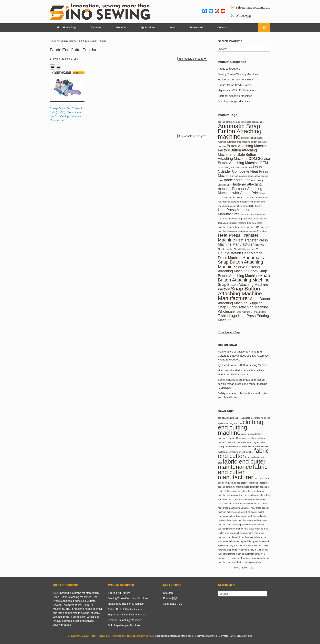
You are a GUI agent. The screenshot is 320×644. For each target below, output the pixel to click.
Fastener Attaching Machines (235, 96)
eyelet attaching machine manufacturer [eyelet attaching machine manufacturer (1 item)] (249, 446)
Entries (170, 598)
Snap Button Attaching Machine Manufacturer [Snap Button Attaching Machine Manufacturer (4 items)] (240, 293)
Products (121, 28)
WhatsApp (243, 16)
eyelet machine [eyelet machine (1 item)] (240, 176)
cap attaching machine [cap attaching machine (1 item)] (229, 418)
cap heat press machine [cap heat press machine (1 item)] (252, 418)
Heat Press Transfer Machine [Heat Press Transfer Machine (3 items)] (238, 238)
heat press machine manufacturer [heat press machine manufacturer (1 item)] (234, 508)
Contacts (223, 28)
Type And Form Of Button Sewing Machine (243, 365)
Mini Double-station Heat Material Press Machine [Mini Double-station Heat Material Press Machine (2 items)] (241, 253)
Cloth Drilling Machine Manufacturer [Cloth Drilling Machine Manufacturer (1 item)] (235, 167)
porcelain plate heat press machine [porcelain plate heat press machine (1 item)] (244, 537)
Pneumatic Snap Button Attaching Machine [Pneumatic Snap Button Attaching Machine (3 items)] (241, 262)
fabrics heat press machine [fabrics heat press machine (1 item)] (246, 483)
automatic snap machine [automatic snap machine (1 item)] (239, 142)
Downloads (197, 28)
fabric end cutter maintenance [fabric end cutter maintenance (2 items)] (242, 464)
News (173, 28)
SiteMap (168, 593)
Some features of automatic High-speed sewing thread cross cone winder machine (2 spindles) (242, 384)
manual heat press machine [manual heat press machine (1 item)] (250, 529)
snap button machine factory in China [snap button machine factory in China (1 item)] (245, 550)
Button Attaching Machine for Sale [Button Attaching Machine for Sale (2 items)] (237, 152)
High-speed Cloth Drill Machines (237, 90)
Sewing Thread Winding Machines (238, 74)
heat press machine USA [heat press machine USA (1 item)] (247, 227)
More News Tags (244, 568)
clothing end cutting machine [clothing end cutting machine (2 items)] (241, 427)
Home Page (67, 28)
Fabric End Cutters (229, 69)
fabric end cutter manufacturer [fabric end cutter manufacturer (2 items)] (243, 472)
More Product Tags (229, 332)
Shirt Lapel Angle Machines (234, 101)
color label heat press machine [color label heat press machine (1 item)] (242, 438)
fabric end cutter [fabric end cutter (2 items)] (237, 180)
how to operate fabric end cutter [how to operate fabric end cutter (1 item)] (252, 516)
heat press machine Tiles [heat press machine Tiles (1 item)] (239, 223)
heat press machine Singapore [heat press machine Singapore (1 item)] (233, 219)
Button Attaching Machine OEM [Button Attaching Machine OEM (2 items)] (243, 163)
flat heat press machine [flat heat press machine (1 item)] (236, 491)
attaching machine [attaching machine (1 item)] (227, 122)
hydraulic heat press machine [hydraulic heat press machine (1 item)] (232, 520)
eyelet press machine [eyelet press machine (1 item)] (228, 452)
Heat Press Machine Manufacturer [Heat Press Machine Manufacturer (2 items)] (234, 212)
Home (53, 41)
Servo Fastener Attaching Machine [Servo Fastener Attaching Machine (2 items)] (239, 269)
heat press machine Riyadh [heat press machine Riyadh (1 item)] (253, 215)
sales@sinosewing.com (253, 7)
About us (96, 28)
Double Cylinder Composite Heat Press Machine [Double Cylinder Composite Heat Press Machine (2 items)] (243, 171)
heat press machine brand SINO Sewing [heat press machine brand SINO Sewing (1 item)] (243, 206)
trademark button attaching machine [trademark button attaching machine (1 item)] (244, 562)
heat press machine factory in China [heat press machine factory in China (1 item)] (250, 504)
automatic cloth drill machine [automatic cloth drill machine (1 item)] (250, 122)
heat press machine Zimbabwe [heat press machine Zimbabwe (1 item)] (252, 231)
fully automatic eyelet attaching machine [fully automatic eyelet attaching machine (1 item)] (246, 495)
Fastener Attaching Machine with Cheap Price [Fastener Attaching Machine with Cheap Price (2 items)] (240, 191)
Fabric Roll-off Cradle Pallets (235, 85)
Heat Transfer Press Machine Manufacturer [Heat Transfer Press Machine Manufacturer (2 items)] (243, 242)
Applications (148, 28)
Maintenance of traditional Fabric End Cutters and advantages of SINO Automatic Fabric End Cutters (243, 356)
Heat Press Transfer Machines (236, 80)
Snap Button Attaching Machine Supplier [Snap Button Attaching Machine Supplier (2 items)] (244, 301)
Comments (173, 604)
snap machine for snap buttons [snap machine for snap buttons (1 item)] (251, 312)
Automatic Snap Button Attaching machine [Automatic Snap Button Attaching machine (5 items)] (240, 131)
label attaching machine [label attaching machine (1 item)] (238, 525)
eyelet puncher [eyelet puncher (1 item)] (246, 452)
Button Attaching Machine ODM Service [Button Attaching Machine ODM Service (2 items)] (244, 157)
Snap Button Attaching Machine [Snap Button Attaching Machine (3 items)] (244, 278)
